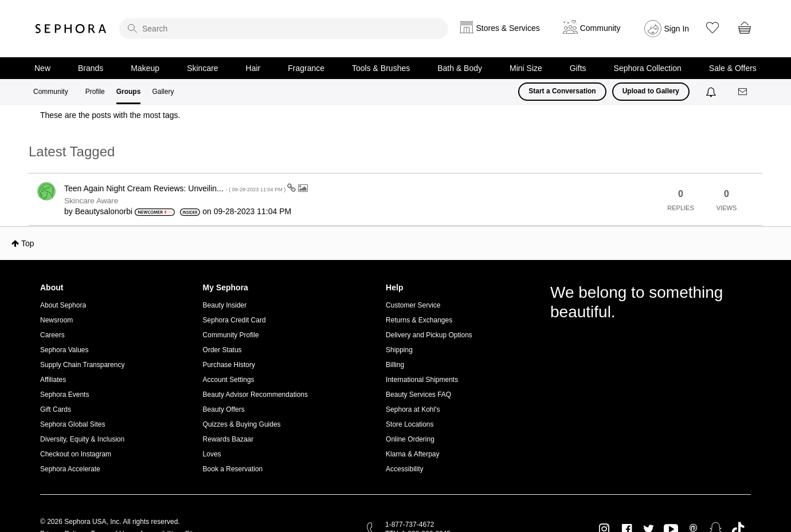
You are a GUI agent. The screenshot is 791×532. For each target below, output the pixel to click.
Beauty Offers (224, 409)
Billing (395, 365)
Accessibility (404, 469)
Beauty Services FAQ (418, 395)
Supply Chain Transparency (82, 365)
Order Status (222, 350)
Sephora (71, 29)
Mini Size (526, 68)
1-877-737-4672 (410, 525)
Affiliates (53, 380)
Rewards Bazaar (228, 439)
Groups (129, 92)
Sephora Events (64, 395)
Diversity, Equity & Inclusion (82, 439)
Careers (52, 335)
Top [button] (28, 243)
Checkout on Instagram (76, 454)
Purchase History (229, 365)
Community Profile (231, 335)
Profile (95, 92)
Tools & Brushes (381, 68)
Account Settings (229, 380)
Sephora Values (64, 350)
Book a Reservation (233, 469)
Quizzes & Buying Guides (242, 424)
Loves (212, 454)
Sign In (677, 29)
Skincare (202, 68)
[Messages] (743, 92)
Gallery (163, 92)
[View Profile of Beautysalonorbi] (104, 211)
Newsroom (56, 320)
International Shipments (422, 380)
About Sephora (63, 305)
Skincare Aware (91, 201)
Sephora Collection (648, 68)
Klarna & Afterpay (412, 454)
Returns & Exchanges (419, 320)
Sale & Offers (733, 68)
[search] (284, 29)
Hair (253, 68)
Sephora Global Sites (73, 424)
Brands (91, 68)
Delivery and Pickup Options (429, 335)
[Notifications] (712, 92)
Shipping (399, 350)
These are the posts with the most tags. (110, 115)
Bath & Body (460, 68)
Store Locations (410, 424)
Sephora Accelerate (70, 469)
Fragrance (306, 68)
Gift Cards (56, 409)
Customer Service (413, 305)
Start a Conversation (562, 91)
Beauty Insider (225, 305)
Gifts (578, 68)
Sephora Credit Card (234, 320)
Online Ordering (410, 439)
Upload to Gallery (651, 91)
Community (51, 92)
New (42, 68)
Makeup (145, 68)
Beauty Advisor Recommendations (255, 395)
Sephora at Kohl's (413, 409)
